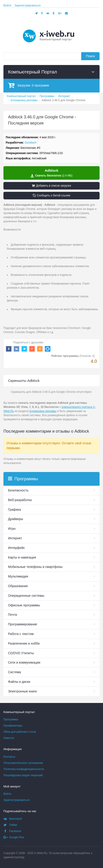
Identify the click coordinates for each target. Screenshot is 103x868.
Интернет (15, 538)
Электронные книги (22, 691)
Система (14, 672)
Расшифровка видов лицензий (23, 775)
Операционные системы (26, 596)
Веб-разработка (20, 500)
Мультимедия (18, 576)
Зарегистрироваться (28, 5)
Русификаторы (13, 726)
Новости (9, 738)
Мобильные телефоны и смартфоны (35, 567)
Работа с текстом (21, 634)
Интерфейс (16, 548)
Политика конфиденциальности (24, 769)
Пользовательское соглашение (23, 763)
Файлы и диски (19, 682)
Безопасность (18, 490)
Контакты (9, 757)
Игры (12, 529)
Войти (7, 5)
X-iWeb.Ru (41, 853)
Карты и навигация (22, 557)
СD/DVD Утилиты (21, 653)
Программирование (23, 624)
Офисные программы (24, 605)
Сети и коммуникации (24, 662)
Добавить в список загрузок (51, 186)
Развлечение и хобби (24, 643)
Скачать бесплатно (51, 173)
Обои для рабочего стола (20, 732)
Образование (18, 586)
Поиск (91, 56)
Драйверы (16, 519)
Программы (11, 719)
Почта (12, 615)
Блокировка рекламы (43, 411)
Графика (14, 510)
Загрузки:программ (28, 85)
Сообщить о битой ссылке (51, 195)
